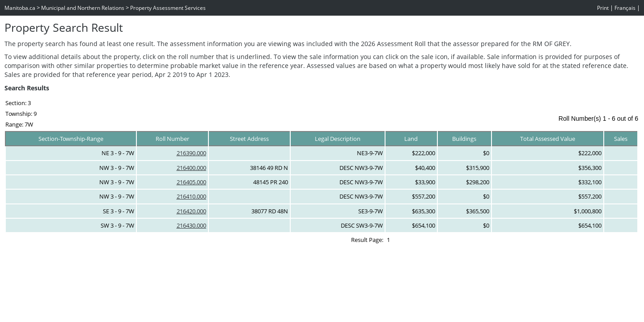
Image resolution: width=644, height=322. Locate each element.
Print (603, 8)
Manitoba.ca (20, 8)
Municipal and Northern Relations (83, 8)
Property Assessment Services (168, 8)
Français (625, 8)
